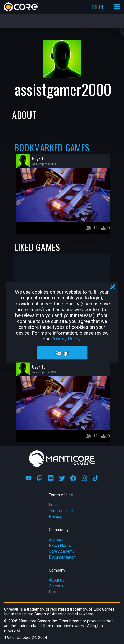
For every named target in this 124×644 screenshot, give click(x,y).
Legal (54, 505)
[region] (62, 322)
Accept (62, 352)
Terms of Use (61, 511)
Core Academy (62, 551)
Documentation (62, 557)
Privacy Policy (66, 339)
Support (56, 540)
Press (54, 592)
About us (57, 580)
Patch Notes (60, 545)
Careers (56, 586)
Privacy (55, 517)
